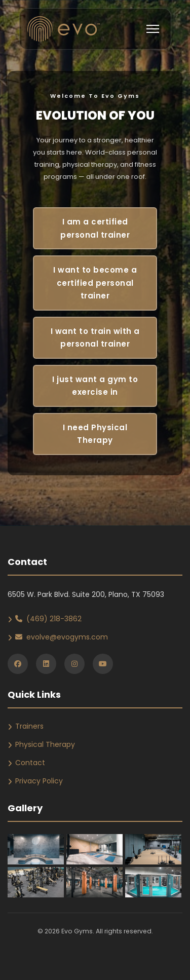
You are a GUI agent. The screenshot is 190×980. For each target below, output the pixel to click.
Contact (30, 763)
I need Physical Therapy (95, 434)
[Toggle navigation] (153, 29)
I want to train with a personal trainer (95, 338)
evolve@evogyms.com (62, 637)
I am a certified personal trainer (95, 228)
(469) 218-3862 (48, 619)
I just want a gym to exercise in (95, 386)
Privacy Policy (39, 781)
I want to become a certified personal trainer (95, 283)
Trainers (29, 726)
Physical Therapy (45, 744)
